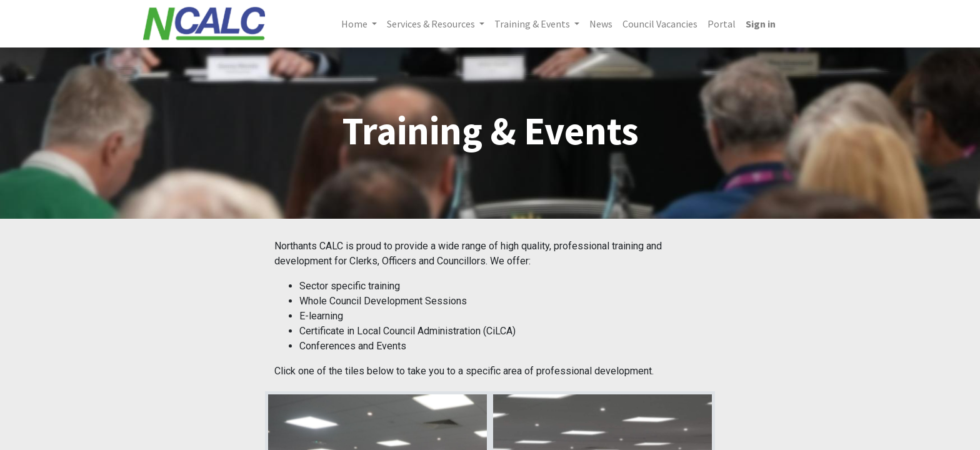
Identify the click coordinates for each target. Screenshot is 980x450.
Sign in (761, 24)
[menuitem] (601, 24)
